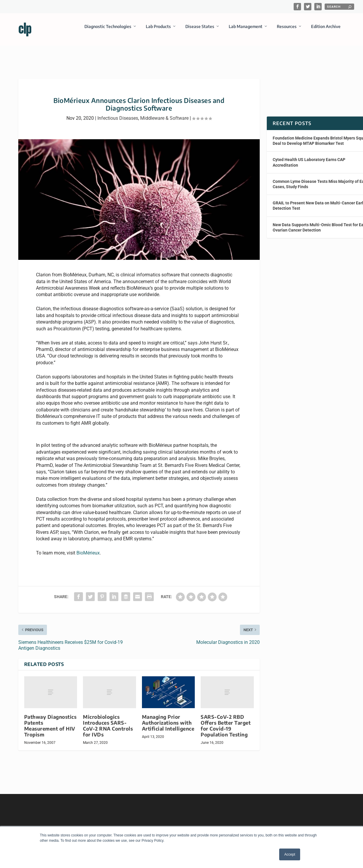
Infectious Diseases (118, 113)
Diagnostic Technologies (108, 31)
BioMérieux (88, 548)
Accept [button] (290, 854)
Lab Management (246, 31)
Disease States (200, 31)
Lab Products (158, 31)
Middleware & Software (164, 113)
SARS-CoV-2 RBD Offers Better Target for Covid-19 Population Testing (226, 720)
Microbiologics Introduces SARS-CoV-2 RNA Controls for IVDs (108, 720)
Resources (287, 31)
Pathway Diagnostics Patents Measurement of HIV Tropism (50, 720)
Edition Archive (326, 31)
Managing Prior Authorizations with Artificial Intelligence (168, 717)
